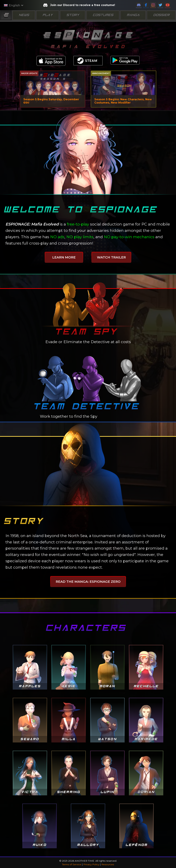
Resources (108, 864)
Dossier (161, 15)
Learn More (64, 257)
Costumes (103, 15)
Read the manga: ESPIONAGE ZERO (88, 582)
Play (47, 15)
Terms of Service (72, 864)
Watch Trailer (111, 257)
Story (73, 15)
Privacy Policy (91, 864)
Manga (133, 15)
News (24, 15)
